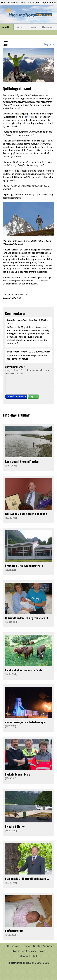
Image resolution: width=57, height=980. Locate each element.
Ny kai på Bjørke (15, 831)
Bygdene (47, 27)
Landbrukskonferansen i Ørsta (24, 674)
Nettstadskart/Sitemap (17, 950)
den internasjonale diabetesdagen (26, 726)
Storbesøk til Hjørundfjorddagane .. (27, 883)
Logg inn (49, 44)
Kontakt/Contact (43, 950)
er (27, 117)
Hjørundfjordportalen (12, 2)
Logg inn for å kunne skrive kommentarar (29, 382)
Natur (33, 27)
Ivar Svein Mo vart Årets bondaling (26, 518)
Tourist (19, 27)
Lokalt (29, 2)
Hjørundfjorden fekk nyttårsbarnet (27, 622)
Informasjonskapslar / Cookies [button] (29, 955)
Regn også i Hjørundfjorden (22, 466)
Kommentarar (15, 313)
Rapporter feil (28, 960)
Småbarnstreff (14, 935)
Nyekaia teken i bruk (17, 778)
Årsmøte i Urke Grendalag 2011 (24, 570)
